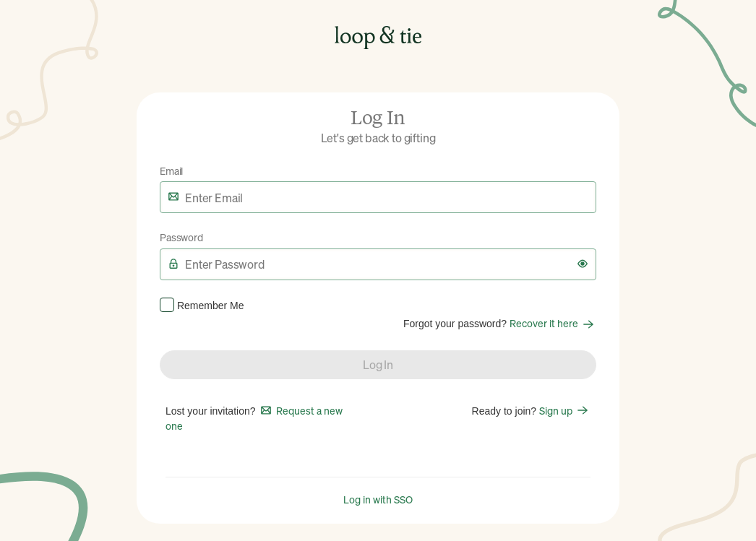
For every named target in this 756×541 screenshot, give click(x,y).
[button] (583, 264)
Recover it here (553, 323)
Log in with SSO (378, 499)
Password (181, 237)
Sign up (565, 410)
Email (171, 170)
